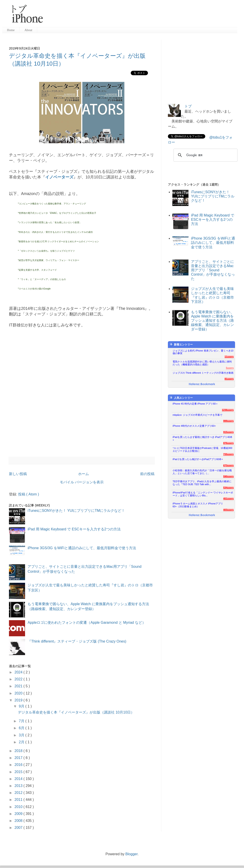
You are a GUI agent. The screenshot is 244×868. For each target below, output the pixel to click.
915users (228, 432)
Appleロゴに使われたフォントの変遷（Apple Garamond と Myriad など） (87, 623)
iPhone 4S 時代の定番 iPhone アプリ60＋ (195, 404)
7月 (22, 721)
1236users (228, 410)
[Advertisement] (201, 68)
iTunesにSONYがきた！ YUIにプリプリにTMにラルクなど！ (76, 511)
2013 (19, 786)
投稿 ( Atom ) (29, 494)
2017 (19, 758)
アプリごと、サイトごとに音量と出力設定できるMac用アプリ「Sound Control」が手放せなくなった (213, 270)
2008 (19, 821)
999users (228, 421)
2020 (19, 693)
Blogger (131, 854)
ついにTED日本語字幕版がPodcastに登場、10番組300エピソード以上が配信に (202, 449)
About (28, 30)
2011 (19, 800)
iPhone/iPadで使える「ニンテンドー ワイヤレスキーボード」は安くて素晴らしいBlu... (203, 494)
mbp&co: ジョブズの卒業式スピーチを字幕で (197, 415)
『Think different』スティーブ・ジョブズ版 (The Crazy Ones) (77, 641)
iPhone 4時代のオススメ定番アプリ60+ (194, 426)
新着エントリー (181, 344)
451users (228, 499)
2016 (19, 765)
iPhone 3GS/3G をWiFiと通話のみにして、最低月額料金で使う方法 (82, 548)
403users (228, 510)
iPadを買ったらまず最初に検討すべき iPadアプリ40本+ (202, 438)
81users (229, 379)
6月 (22, 728)
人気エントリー (181, 398)
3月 (22, 735)
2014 (19, 779)
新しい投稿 (18, 474)
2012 (19, 793)
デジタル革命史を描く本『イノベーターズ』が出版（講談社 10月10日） (76, 712)
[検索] (205, 155)
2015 (19, 772)
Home (11, 30)
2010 (19, 807)
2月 (22, 742)
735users (228, 454)
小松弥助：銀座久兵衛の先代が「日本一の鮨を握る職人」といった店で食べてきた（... (202, 472)
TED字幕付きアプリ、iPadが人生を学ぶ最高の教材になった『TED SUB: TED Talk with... (202, 483)
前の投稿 (147, 474)
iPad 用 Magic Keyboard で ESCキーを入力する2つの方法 (74, 529)
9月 (22, 706)
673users (228, 465)
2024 (19, 672)
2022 (19, 679)
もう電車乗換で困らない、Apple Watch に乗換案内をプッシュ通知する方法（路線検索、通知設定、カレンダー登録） (212, 321)
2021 (19, 686)
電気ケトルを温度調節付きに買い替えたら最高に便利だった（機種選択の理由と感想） (202, 363)
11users (229, 357)
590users (228, 476)
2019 (19, 700)
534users (228, 488)
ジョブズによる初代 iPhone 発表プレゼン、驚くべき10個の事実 (203, 352)
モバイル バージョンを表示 (82, 482)
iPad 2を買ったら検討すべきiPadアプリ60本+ (198, 459)
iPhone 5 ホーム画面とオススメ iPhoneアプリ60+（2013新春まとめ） (198, 505)
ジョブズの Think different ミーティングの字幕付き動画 (203, 373)
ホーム (83, 474)
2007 (19, 828)
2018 (19, 751)
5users (230, 368)
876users (228, 443)
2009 (19, 814)
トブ (188, 106)
